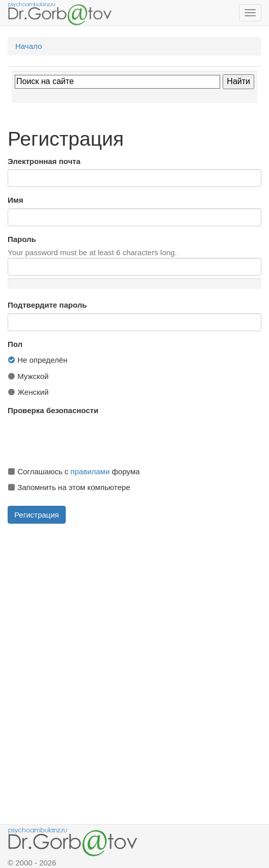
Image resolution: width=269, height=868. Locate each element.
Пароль (22, 239)
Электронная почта (44, 161)
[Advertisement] (134, 603)
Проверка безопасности (53, 410)
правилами (90, 471)
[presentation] (85, 439)
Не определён (37, 360)
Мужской (28, 376)
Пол (15, 344)
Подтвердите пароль (47, 305)
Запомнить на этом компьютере (69, 487)
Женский (28, 392)
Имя (16, 200)
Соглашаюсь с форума (74, 471)
